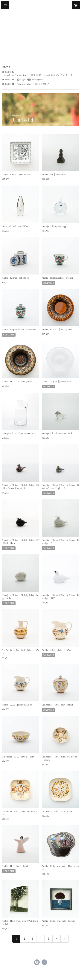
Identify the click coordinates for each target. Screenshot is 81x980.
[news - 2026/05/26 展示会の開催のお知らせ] (40, 80)
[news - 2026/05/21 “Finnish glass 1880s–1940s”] (40, 84)
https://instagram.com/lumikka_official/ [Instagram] (37, 962)
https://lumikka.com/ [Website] (44, 962)
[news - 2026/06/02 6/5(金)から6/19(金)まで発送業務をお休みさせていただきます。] (40, 74)
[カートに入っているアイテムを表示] (76, 5)
